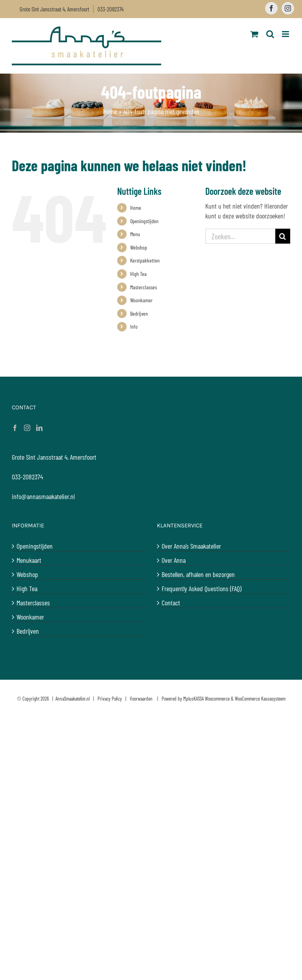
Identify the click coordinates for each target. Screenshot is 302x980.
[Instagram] (27, 428)
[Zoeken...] (240, 236)
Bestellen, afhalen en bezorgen (198, 574)
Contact (171, 603)
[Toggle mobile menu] (286, 34)
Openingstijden (144, 221)
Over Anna (174, 560)
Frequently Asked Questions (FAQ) (202, 588)
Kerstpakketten (145, 260)
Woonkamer (141, 300)
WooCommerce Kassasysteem (260, 699)
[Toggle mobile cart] (254, 34)
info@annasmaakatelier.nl (43, 496)
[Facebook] (15, 428)
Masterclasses (144, 287)
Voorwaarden (141, 699)
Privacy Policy (110, 699)
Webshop (139, 247)
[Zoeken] (283, 236)
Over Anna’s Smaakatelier (191, 546)
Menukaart (29, 560)
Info (134, 326)
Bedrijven (139, 313)
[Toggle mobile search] (270, 34)
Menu (135, 234)
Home (110, 111)
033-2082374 (110, 9)
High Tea (138, 274)
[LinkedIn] (39, 428)
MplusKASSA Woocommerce (206, 699)
